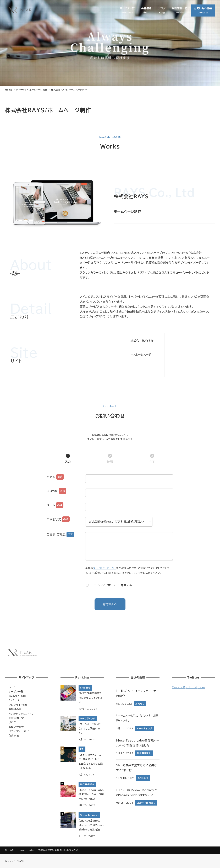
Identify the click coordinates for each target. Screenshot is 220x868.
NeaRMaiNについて (21, 714)
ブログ (12, 722)
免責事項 (14, 736)
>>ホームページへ (142, 355)
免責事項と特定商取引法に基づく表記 (58, 850)
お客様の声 (15, 709)
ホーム (12, 687)
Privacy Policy (26, 850)
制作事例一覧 (16, 718)
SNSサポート (16, 700)
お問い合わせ (16, 727)
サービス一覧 (16, 692)
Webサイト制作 (17, 696)
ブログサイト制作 (18, 705)
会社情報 (10, 850)
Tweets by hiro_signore (189, 687)
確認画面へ (114, 604)
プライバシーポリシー (104, 568)
